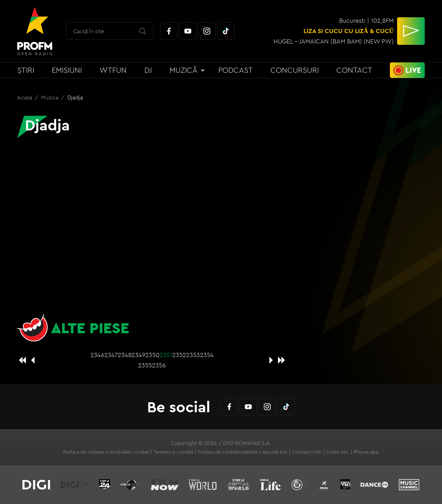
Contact (354, 70)
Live (413, 70)
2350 (152, 355)
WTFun (113, 70)
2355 (145, 365)
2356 (159, 365)
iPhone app (366, 452)
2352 (179, 355)
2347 (111, 355)
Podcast (236, 70)
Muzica (50, 97)
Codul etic (338, 452)
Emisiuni (67, 70)
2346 (97, 355)
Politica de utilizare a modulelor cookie (106, 452)
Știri (26, 70)
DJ (148, 70)
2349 (138, 355)
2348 (125, 355)
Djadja (75, 97)
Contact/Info (307, 452)
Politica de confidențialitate (228, 452)
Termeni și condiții (173, 452)
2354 (207, 355)
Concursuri (295, 70)
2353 (193, 355)
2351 (166, 355)
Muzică (184, 70)
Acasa (25, 97)
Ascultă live (275, 452)
